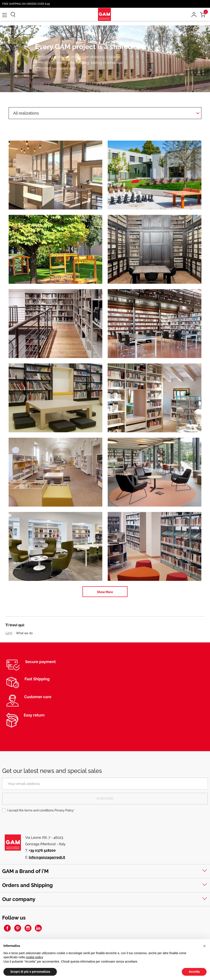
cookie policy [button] (34, 957)
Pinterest (18, 928)
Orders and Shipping (27, 885)
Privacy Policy (64, 810)
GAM (9, 633)
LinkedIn (38, 928)
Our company (19, 899)
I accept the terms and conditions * (41, 810)
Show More (105, 592)
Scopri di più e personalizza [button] (30, 972)
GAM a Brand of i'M (25, 871)
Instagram (28, 928)
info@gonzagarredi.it (47, 857)
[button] (204, 946)
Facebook (7, 928)
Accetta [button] (194, 972)
